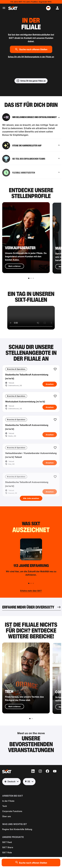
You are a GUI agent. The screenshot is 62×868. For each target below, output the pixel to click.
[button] (48, 8)
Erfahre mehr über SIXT (31, 591)
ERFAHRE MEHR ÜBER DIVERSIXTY (28, 607)
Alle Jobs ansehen (31, 498)
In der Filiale (8, 801)
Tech (5, 806)
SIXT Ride (7, 853)
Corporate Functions (12, 811)
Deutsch (10, 782)
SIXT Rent (7, 842)
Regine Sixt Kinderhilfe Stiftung (17, 829)
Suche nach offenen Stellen (31, 49)
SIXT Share (8, 847)
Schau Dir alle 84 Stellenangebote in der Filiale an (31, 57)
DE (28, 782)
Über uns (7, 816)
